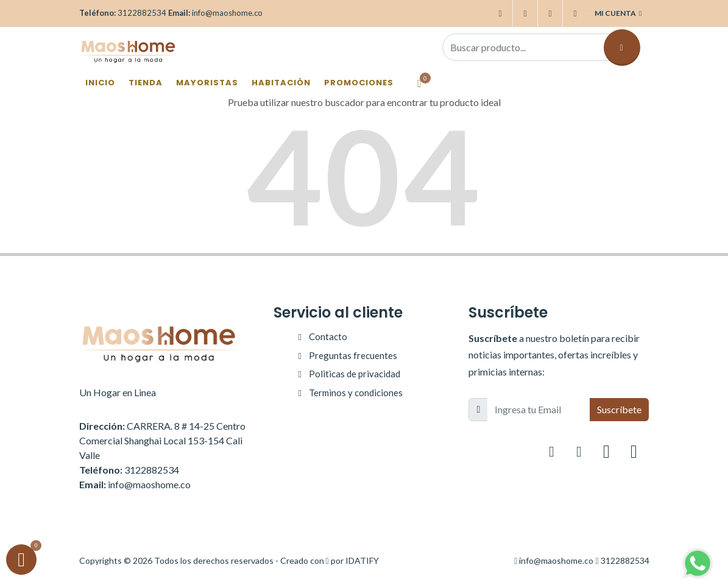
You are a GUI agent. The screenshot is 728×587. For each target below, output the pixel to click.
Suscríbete (619, 409)
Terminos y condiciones (356, 393)
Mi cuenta (618, 13)
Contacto (328, 336)
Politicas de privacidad (355, 374)
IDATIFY (362, 560)
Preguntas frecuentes (353, 355)
